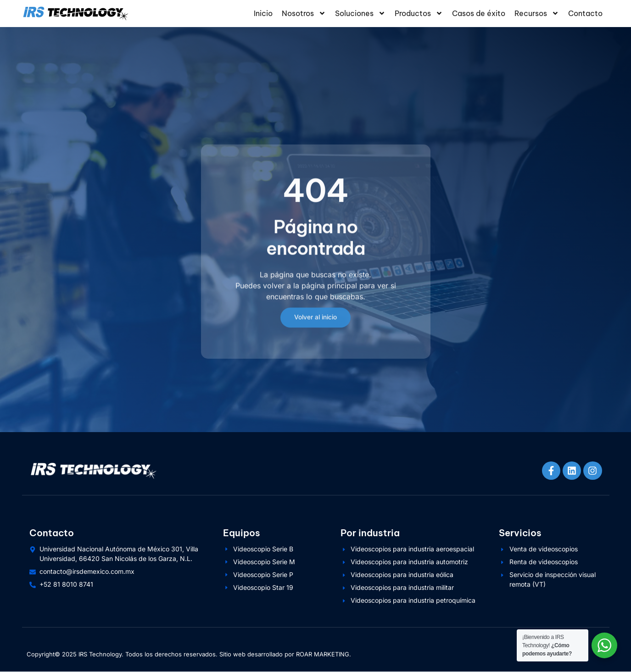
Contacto (585, 13)
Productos (419, 13)
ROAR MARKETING (323, 655)
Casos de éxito (479, 13)
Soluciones (360, 13)
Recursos (537, 13)
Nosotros (304, 13)
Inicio (263, 13)
